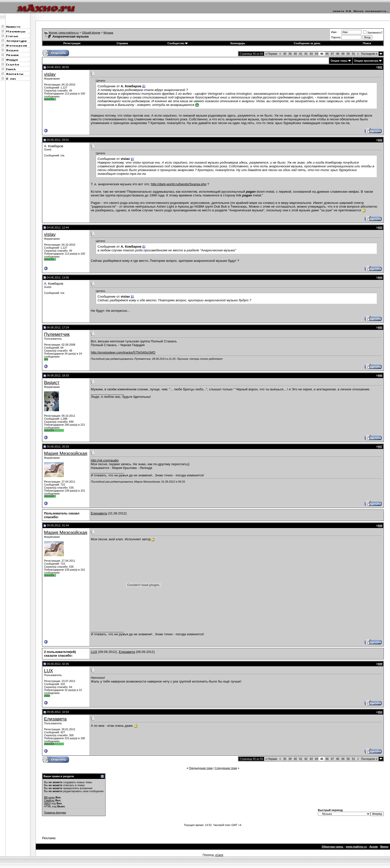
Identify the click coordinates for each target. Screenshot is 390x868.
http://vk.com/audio (105, 460)
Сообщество (178, 43)
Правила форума (55, 813)
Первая (271, 54)
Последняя (369, 54)
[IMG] (47, 803)
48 (338, 54)
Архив (374, 847)
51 (353, 54)
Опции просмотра (366, 61)
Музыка (108, 33)
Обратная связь (332, 847)
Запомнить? (373, 33)
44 (316, 54)
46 (327, 54)
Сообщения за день (307, 43)
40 (295, 54)
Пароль (336, 37)
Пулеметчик (57, 334)
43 (311, 54)
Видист (52, 383)
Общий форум (91, 33)
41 (300, 54)
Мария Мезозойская (66, 453)
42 (306, 54)
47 (332, 54)
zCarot (219, 855)
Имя (334, 32)
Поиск (367, 43)
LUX (94, 652)
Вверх (384, 847)
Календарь (238, 43)
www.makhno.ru (356, 847)
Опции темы (339, 61)
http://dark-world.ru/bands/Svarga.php (179, 184)
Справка (122, 43)
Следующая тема (226, 768)
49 (343, 54)
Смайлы (49, 800)
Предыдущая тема (201, 768)
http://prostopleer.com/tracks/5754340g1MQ (123, 352)
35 (285, 54)
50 (348, 54)
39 (290, 54)
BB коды (49, 797)
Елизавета (99, 513)
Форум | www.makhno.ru (64, 33)
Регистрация (72, 43)
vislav (50, 74)
